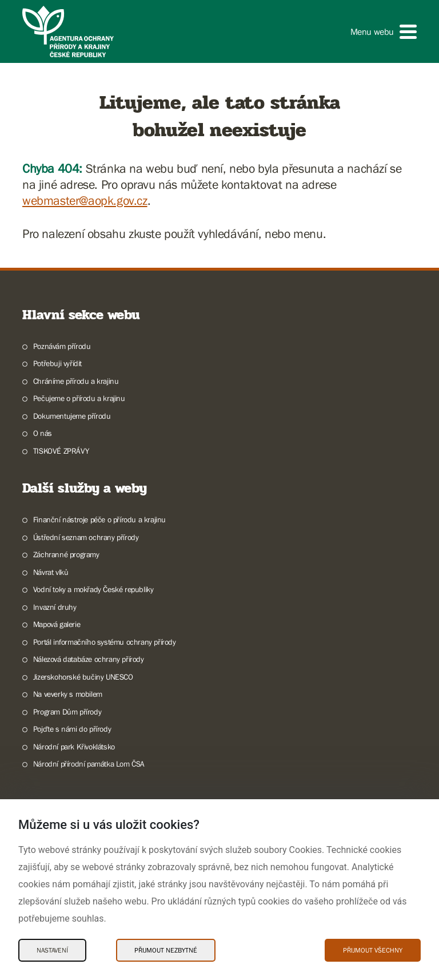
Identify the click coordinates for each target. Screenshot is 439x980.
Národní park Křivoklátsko (74, 747)
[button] (384, 32)
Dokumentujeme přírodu (72, 416)
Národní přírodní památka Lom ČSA (89, 764)
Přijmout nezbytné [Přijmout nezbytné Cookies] (166, 950)
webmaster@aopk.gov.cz (85, 201)
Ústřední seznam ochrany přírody (86, 537)
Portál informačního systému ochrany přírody (105, 642)
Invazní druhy (55, 607)
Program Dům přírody (67, 712)
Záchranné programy (66, 554)
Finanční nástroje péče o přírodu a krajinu (99, 519)
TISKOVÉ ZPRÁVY (61, 451)
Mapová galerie (57, 624)
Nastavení (52, 950)
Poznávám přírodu (62, 346)
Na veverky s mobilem (68, 694)
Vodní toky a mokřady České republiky (93, 589)
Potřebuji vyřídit (57, 363)
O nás (43, 433)
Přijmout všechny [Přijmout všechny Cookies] (373, 950)
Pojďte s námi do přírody (72, 729)
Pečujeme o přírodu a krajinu (79, 398)
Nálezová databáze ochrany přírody (89, 659)
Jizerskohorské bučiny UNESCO (83, 677)
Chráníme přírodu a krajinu (76, 381)
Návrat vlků (51, 572)
